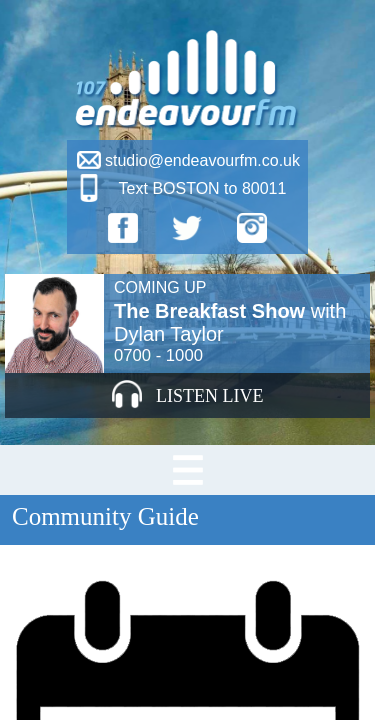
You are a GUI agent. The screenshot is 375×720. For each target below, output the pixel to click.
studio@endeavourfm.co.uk (202, 160)
